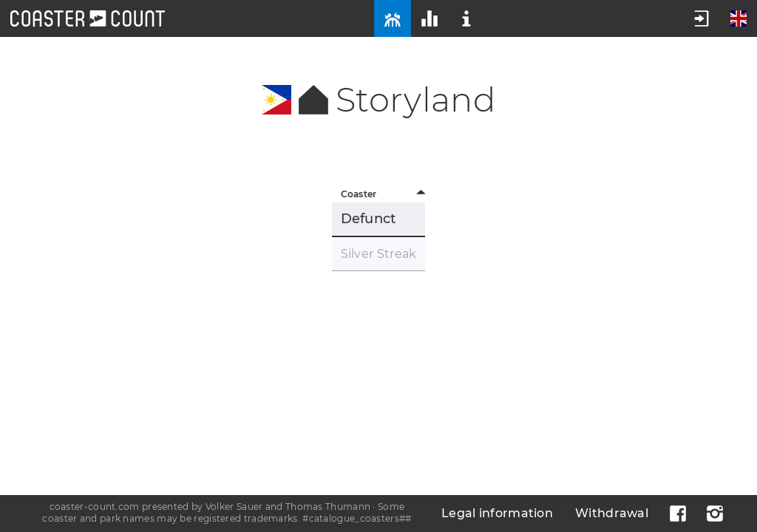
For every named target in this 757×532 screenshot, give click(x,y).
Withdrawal (612, 513)
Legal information (497, 513)
